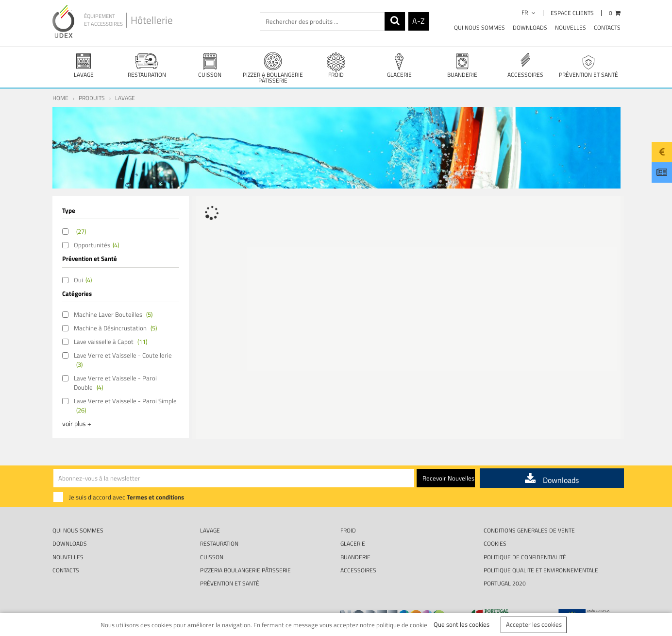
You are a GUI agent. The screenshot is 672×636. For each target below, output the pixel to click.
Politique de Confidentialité (525, 557)
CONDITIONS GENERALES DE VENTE (529, 530)
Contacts (607, 27)
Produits (92, 98)
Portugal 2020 (505, 583)
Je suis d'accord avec (126, 497)
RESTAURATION (147, 65)
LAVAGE (84, 65)
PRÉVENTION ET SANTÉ (588, 65)
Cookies (495, 543)
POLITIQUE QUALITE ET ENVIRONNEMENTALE (541, 570)
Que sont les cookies (462, 624)
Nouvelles (571, 27)
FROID (336, 65)
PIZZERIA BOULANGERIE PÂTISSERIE (273, 68)
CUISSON (210, 65)
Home (60, 98)
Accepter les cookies (534, 624)
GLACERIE (399, 65)
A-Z (419, 21)
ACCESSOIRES (525, 65)
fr (529, 12)
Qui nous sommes (479, 27)
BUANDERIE (462, 65)
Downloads (530, 27)
